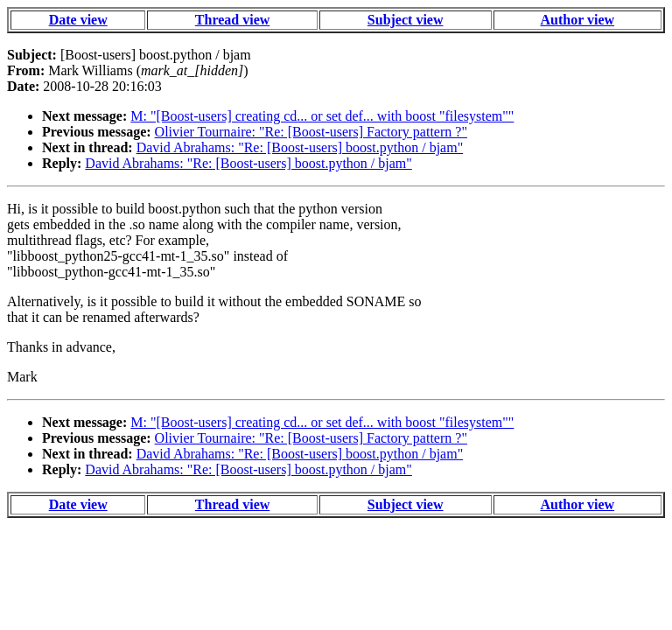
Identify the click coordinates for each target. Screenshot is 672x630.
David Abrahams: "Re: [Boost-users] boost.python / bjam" (300, 147)
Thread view (232, 20)
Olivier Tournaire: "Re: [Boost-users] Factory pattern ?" (311, 132)
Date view (78, 20)
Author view (578, 20)
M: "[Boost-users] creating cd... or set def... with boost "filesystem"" (322, 116)
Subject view (406, 20)
